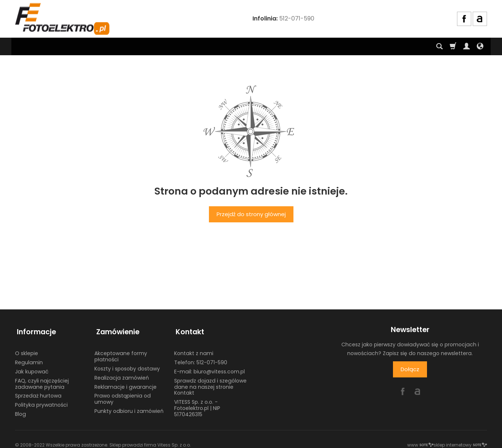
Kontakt (188, 330)
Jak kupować (32, 367)
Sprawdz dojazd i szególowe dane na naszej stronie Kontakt (210, 383)
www (420, 441)
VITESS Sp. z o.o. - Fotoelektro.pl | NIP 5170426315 (197, 404)
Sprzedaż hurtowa (38, 392)
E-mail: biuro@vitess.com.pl (209, 367)
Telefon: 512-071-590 (201, 358)
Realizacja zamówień (122, 373)
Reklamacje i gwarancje (126, 383)
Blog (20, 410)
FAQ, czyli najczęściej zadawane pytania (42, 379)
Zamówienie (116, 330)
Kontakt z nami (194, 349)
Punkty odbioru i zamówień (129, 407)
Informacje (35, 330)
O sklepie (27, 349)
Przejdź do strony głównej (251, 214)
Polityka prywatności (41, 401)
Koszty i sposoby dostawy (127, 364)
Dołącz (410, 369)
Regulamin (29, 358)
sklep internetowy (460, 441)
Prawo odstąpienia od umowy (123, 395)
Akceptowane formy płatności (121, 352)
